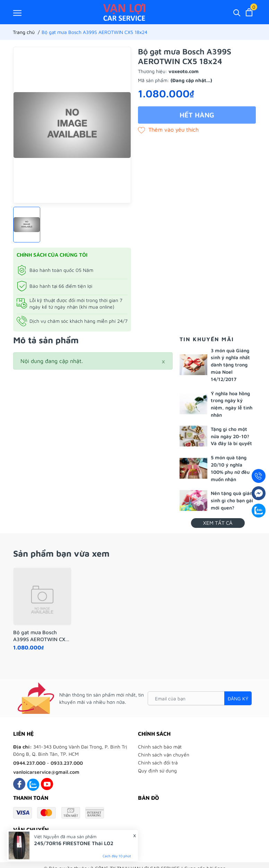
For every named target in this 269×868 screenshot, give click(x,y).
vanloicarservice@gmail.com (46, 772)
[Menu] (17, 13)
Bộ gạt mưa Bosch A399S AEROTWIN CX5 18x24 (41, 636)
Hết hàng (197, 115)
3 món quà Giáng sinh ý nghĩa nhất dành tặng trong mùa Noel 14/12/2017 (230, 365)
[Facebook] (19, 784)
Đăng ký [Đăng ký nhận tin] (238, 698)
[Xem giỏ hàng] (249, 12)
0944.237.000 (29, 763)
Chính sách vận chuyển (164, 755)
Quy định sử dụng (157, 770)
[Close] (163, 361)
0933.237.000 (67, 763)
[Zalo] (33, 784)
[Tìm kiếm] (237, 12)
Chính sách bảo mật (160, 747)
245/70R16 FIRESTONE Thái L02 (74, 843)
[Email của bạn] (200, 698)
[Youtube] (47, 784)
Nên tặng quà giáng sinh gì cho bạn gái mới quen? (233, 500)
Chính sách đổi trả (158, 763)
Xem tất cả (218, 523)
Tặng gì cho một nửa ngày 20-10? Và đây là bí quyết (231, 436)
